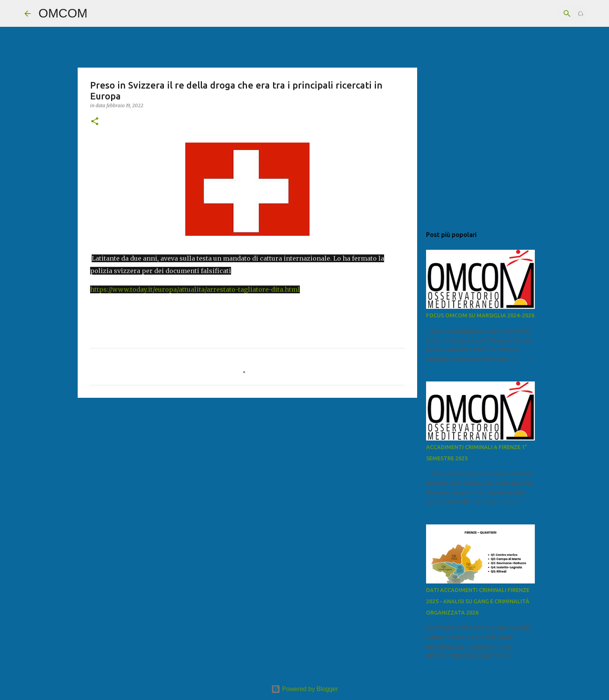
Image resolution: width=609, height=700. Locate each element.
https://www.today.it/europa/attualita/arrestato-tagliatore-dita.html (195, 289)
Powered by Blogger (305, 689)
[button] (95, 122)
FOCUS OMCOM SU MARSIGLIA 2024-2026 (480, 315)
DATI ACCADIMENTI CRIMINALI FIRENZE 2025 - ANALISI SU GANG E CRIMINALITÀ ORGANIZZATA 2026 (478, 601)
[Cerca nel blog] (545, 14)
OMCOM (63, 13)
